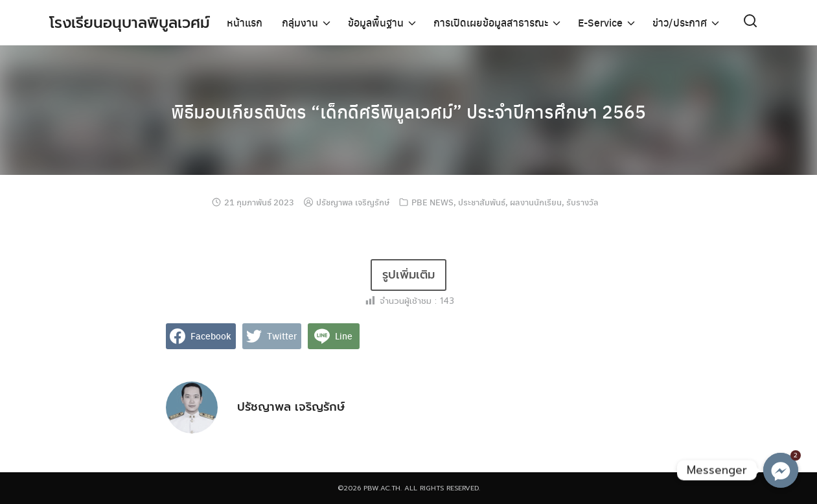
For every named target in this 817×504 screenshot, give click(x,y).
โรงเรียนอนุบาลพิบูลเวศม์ (132, 23)
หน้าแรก (245, 22)
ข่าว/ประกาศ (680, 22)
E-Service (600, 22)
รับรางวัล (582, 202)
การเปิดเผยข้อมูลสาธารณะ (491, 22)
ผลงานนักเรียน (536, 202)
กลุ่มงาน (300, 22)
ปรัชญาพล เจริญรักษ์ (353, 202)
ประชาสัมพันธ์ (482, 202)
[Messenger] (781, 470)
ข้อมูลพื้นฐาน (376, 22)
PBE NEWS (432, 202)
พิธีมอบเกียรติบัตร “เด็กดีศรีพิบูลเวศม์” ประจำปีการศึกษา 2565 (408, 110)
